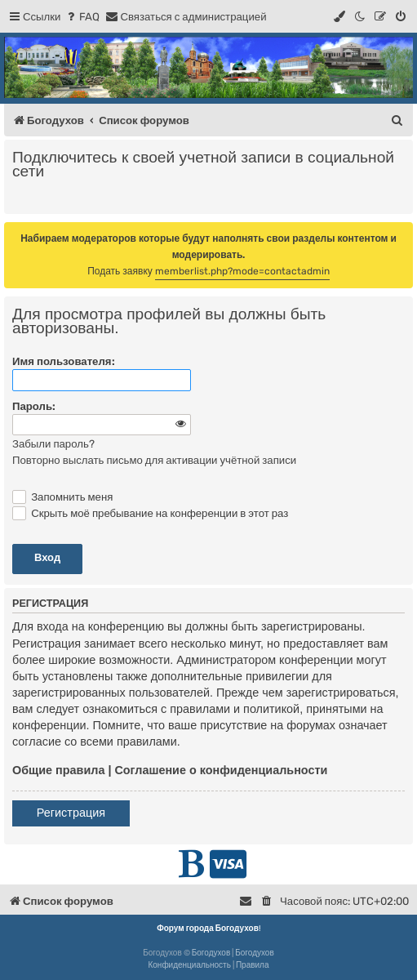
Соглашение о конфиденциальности (221, 770)
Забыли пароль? (53, 444)
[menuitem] (82, 17)
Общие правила (58, 770)
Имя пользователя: (64, 361)
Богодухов (211, 953)
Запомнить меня (62, 497)
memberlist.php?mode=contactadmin (242, 271)
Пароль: (34, 406)
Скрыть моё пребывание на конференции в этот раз (150, 513)
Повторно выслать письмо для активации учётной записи (154, 460)
